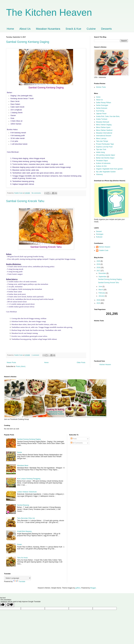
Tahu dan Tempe (102, 141)
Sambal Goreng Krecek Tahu (25, 201)
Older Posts (81, 363)
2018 (99, 268)
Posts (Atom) (21, 366)
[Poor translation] (10, 605)
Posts (74, 439)
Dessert (99, 231)
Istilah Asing (100, 152)
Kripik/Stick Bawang (24, 531)
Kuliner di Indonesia (103, 163)
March (101, 290)
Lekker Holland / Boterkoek (27, 492)
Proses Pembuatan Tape (105, 144)
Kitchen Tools (101, 87)
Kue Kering (100, 111)
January (102, 296)
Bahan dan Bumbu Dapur (105, 158)
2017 (99, 271)
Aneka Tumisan (102, 119)
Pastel (19, 545)
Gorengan (100, 234)
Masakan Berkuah (103, 122)
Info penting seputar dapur (106, 155)
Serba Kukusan (102, 108)
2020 (99, 261)
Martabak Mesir (23, 466)
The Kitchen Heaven (49, 12)
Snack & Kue (73, 29)
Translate (19, 582)
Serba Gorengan (102, 105)
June (101, 286)
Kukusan (99, 237)
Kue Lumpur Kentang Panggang (29, 479)
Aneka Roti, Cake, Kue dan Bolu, (108, 116)
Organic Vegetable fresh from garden (109, 169)
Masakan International (104, 133)
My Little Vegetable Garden (106, 172)
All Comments (77, 443)
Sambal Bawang (23, 505)
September (103, 277)
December (103, 273)
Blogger (93, 588)
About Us (25, 29)
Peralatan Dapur (102, 161)
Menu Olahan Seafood (104, 130)
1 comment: (36, 355)
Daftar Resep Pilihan (104, 103)
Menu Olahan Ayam (103, 127)
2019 (99, 264)
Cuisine (91, 29)
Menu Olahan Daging (104, 125)
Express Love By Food (104, 147)
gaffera (78, 588)
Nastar (20, 452)
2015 (99, 303)
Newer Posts (11, 363)
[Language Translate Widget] (18, 578)
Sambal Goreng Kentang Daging (28, 42)
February (102, 293)
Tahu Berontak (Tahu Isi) (26, 518)
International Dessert (104, 136)
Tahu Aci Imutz (22, 558)
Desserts (106, 29)
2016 (99, 300)
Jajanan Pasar (101, 114)
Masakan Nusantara (48, 29)
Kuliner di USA (101, 166)
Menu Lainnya (101, 139)
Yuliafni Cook (104, 250)
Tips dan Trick (101, 149)
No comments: (37, 193)
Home (10, 29)
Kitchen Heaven (105, 247)
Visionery (99, 174)
